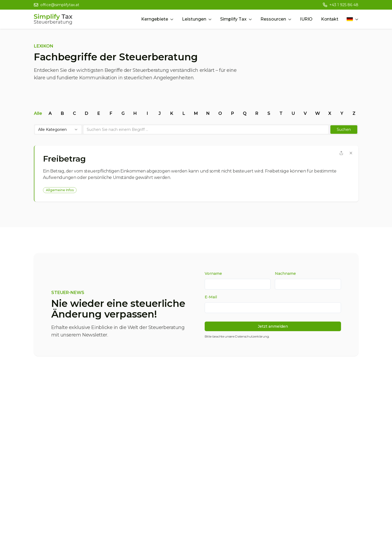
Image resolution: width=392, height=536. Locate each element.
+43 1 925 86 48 (344, 5)
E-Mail (211, 297)
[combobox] (58, 130)
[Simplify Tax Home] (53, 19)
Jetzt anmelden (273, 326)
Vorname (213, 273)
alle (38, 113)
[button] (344, 130)
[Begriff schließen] (351, 153)
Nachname (285, 273)
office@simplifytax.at (60, 5)
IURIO (306, 19)
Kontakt (330, 19)
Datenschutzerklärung (252, 336)
